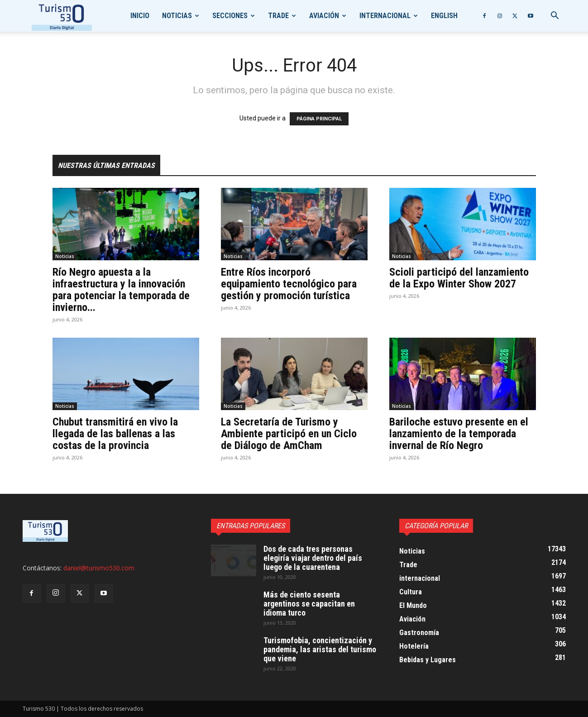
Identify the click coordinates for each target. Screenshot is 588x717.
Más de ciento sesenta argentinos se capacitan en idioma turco (309, 604)
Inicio (140, 16)
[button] (555, 17)
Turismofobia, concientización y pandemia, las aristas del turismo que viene (320, 649)
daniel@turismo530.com (99, 568)
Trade (278, 16)
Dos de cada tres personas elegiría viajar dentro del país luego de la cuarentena (313, 558)
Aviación (324, 16)
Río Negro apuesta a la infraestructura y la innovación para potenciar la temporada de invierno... (121, 290)
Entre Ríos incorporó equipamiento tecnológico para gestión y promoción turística (289, 284)
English (444, 16)
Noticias (177, 16)
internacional (385, 16)
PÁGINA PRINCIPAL (319, 119)
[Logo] (62, 16)
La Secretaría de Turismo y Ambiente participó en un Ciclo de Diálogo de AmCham (289, 434)
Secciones (230, 16)
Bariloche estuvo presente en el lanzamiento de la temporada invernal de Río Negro (459, 434)
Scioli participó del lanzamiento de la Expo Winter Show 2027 (459, 278)
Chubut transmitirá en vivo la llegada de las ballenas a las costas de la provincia (115, 434)
